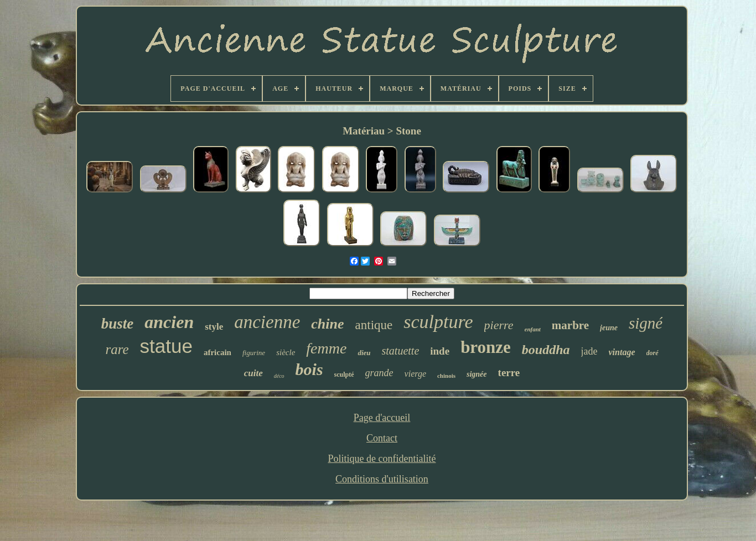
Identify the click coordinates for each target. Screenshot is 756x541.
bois (309, 369)
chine (327, 324)
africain (218, 352)
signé (646, 323)
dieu (364, 353)
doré (653, 353)
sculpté (344, 374)
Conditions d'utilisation (382, 479)
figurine (254, 353)
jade (589, 351)
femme (326, 348)
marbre (570, 325)
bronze (486, 347)
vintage (622, 352)
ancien (169, 322)
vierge (415, 374)
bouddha (546, 350)
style (214, 327)
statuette (401, 351)
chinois (446, 376)
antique (374, 325)
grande (379, 373)
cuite (253, 373)
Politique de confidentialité (382, 459)
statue (166, 346)
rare (117, 349)
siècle (286, 352)
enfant (533, 329)
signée (477, 374)
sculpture (438, 322)
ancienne (267, 322)
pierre (499, 325)
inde (440, 351)
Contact (382, 438)
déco (279, 376)
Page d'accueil (382, 418)
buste (118, 324)
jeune (609, 328)
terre (509, 373)
